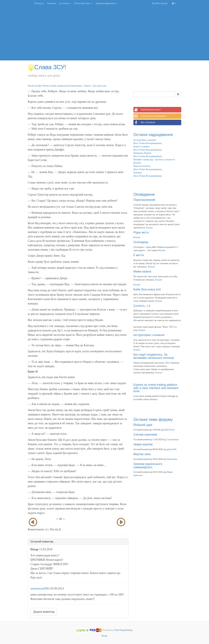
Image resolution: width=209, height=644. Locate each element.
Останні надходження (153, 135)
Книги (88, 86)
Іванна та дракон (141, 147)
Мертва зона (142, 454)
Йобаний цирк (143, 425)
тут (46, 529)
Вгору (104, 636)
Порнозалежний (144, 200)
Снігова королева (145, 435)
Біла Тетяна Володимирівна (147, 143)
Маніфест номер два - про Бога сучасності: (154, 160)
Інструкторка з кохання (145, 140)
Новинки (51, 3)
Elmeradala (172, 459)
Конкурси (39, 3)
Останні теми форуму (153, 419)
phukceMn (172, 449)
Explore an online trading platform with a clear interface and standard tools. (156, 388)
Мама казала (142, 271)
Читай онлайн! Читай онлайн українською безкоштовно (55, 86)
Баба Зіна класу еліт (147, 289)
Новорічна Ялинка (142, 153)
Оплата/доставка (83, 3)
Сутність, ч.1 (142, 306)
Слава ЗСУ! (47, 67)
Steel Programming (123, 630)
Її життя (139, 255)
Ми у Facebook (144, 122)
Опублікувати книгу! (147, 110)
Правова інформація (107, 3)
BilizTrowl (170, 430)
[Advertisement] (104, 34)
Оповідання (144, 194)
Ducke (137, 163)
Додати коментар (44, 612)
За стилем (65, 3)
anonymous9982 (40, 588)
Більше (149, 228)
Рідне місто (141, 232)
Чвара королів (143, 444)
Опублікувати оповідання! (150, 116)
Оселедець (141, 242)
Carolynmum (173, 440)
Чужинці (138, 173)
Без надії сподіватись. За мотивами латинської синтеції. (154, 356)
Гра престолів (100, 86)
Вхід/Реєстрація (160, 3)
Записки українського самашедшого (148, 466)
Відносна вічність (142, 166)
